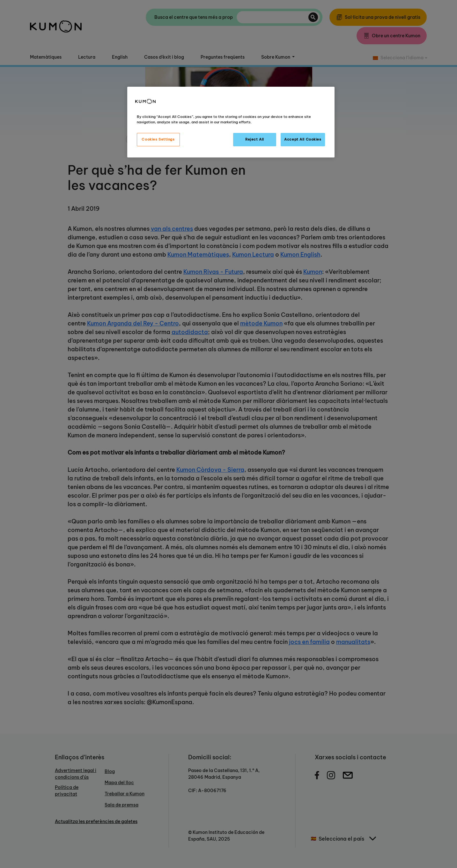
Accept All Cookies (303, 139)
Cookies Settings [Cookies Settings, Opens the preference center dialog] (158, 139)
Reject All (255, 139)
